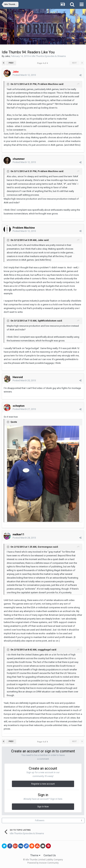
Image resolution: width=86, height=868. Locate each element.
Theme (35, 855)
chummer (19, 159)
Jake (7, 56)
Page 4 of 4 (43, 63)
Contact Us (50, 855)
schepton (19, 406)
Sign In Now (43, 807)
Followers (40, 820)
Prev (11, 63)
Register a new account (43, 784)
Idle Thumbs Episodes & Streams (49, 56)
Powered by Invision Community (43, 863)
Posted (24, 75)
